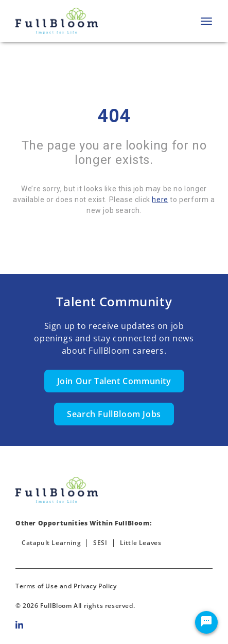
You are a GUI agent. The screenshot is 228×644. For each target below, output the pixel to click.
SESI (100, 543)
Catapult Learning (51, 543)
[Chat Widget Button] (206, 622)
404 (114, 116)
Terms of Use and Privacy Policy (66, 586)
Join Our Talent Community (114, 381)
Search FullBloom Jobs (114, 414)
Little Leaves (141, 543)
